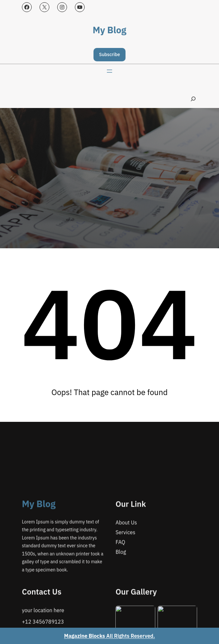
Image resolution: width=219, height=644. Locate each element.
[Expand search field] (193, 99)
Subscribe (109, 54)
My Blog (110, 30)
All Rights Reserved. (109, 636)
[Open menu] (109, 71)
